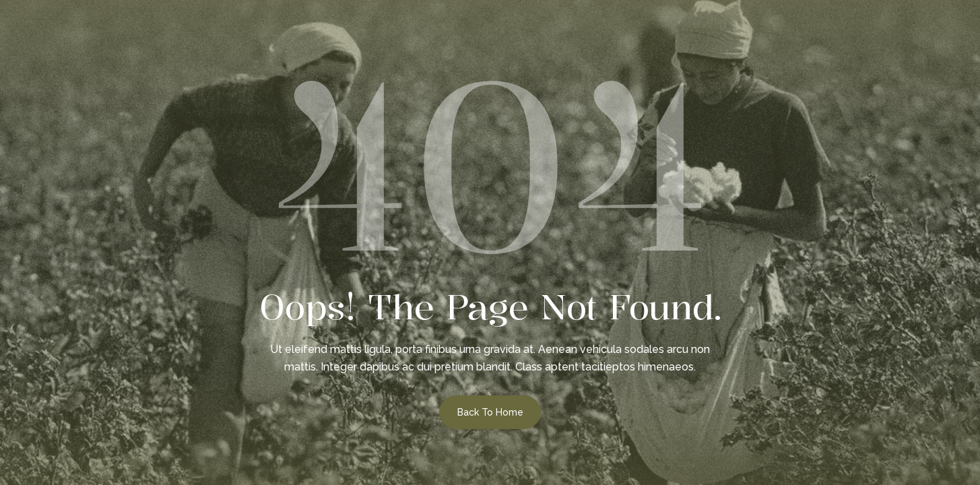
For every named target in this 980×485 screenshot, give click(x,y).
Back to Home (490, 412)
